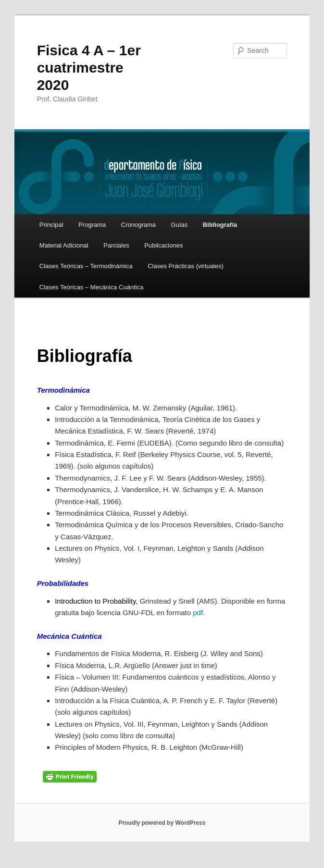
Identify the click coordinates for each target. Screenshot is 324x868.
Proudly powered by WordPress (162, 823)
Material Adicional (64, 245)
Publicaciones (163, 245)
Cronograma (138, 225)
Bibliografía (220, 225)
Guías (180, 225)
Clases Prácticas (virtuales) (186, 266)
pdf (198, 613)
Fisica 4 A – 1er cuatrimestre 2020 (89, 68)
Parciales (116, 245)
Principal (51, 225)
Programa (92, 225)
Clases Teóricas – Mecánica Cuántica (92, 287)
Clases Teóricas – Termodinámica (86, 266)
